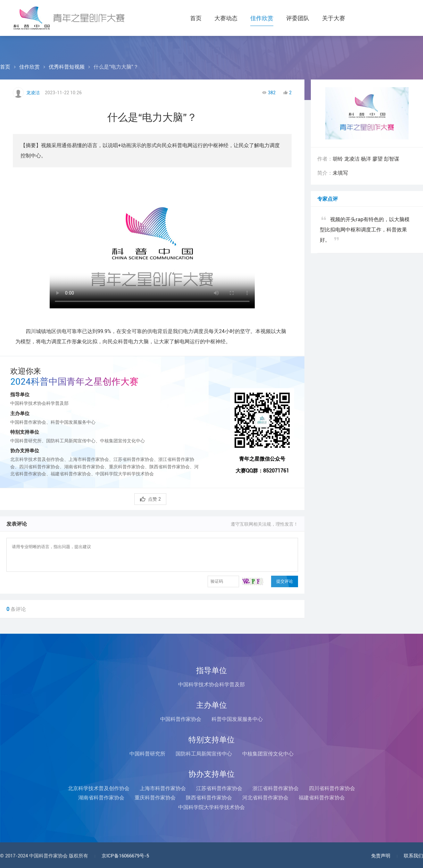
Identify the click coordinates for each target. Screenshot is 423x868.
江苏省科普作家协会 (219, 788)
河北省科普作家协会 (265, 798)
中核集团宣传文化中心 (268, 754)
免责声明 (381, 856)
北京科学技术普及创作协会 (99, 788)
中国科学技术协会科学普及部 (211, 684)
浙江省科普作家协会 (276, 788)
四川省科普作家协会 (332, 788)
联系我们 (413, 856)
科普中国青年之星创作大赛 (69, 18)
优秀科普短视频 (67, 67)
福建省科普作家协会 (322, 798)
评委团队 (298, 18)
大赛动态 (226, 18)
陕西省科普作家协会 (209, 798)
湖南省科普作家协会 (101, 798)
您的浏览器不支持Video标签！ (152, 244)
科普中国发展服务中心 (237, 719)
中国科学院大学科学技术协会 (211, 807)
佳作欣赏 (262, 18)
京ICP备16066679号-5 (125, 856)
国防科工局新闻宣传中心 (204, 754)
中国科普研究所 (147, 754)
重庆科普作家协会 (155, 798)
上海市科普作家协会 (163, 788)
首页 (196, 18)
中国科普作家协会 (181, 719)
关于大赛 (334, 18)
